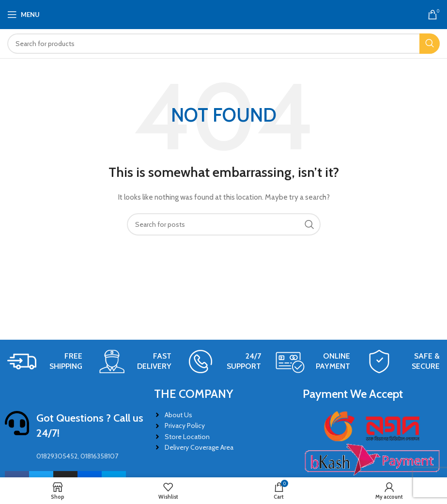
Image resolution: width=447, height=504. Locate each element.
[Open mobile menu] (23, 15)
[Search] (223, 44)
